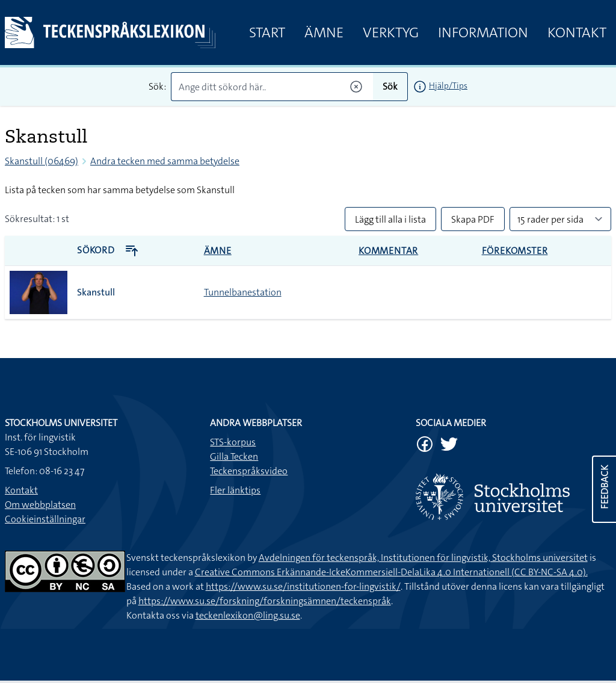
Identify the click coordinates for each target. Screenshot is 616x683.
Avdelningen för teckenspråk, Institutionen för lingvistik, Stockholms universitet (423, 558)
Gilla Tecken (234, 456)
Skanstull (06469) (42, 161)
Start (267, 32)
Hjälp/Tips (448, 85)
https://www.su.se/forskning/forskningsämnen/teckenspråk (265, 601)
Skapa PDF (473, 219)
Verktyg (391, 32)
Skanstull (96, 292)
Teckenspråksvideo (249, 471)
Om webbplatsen (40, 505)
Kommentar (388, 251)
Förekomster (515, 251)
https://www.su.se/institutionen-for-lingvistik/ (303, 586)
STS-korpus (233, 442)
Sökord (108, 250)
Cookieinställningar (45, 519)
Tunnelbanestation (243, 292)
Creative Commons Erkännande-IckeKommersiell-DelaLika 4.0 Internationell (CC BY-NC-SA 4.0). (391, 572)
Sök (390, 86)
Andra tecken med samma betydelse (165, 161)
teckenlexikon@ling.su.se (248, 615)
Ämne (324, 32)
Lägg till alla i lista (390, 219)
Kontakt (577, 32)
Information (483, 32)
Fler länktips (235, 490)
